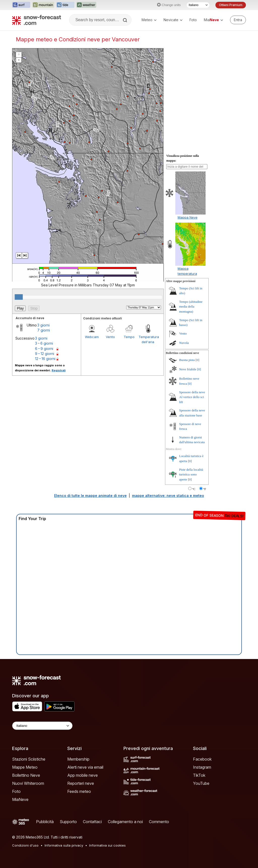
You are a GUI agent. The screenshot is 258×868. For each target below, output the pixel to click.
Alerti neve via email (85, 767)
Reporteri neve (81, 783)
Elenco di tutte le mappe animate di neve (90, 496)
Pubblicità (45, 822)
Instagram (202, 767)
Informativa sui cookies (107, 845)
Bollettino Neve (26, 775)
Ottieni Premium (231, 5)
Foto (193, 20)
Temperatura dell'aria (148, 339)
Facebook (202, 759)
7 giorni (44, 330)
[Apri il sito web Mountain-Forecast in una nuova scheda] (43, 5)
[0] (197, 360)
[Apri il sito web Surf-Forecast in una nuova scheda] (21, 5)
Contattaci (92, 822)
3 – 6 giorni (44, 343)
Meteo (149, 20)
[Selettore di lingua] (198, 5)
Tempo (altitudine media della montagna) (191, 307)
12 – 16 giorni (45, 359)
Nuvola (184, 343)
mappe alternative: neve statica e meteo (168, 496)
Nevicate (173, 20)
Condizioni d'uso (25, 845)
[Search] (125, 20)
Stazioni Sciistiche (29, 759)
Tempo (129, 337)
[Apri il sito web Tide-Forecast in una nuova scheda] (65, 5)
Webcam (92, 337)
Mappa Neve (188, 217)
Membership (78, 759)
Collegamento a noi (125, 822)
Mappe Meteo (25, 767)
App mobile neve (83, 775)
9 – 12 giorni (45, 354)
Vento (110, 337)
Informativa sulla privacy (64, 845)
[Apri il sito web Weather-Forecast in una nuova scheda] (86, 5)
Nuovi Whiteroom (28, 783)
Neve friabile (188, 369)
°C (194, 489)
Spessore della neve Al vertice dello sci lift (192, 397)
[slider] (19, 297)
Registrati (59, 370)
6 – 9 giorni (44, 349)
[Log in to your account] (238, 20)
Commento (159, 822)
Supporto (68, 822)
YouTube (201, 783)
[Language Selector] (42, 726)
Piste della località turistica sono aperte (191, 474)
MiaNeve (20, 799)
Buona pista (187, 360)
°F (205, 489)
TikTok (199, 775)
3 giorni (43, 325)
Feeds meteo (79, 791)
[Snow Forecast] (37, 20)
